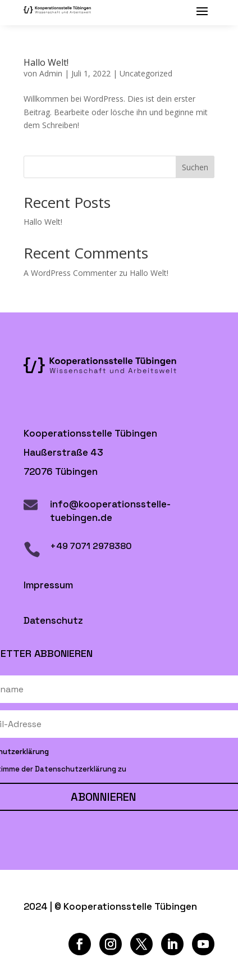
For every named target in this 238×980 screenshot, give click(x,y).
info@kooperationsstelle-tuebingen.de (110, 511)
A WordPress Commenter (70, 273)
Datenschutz (53, 620)
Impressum (48, 585)
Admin (51, 73)
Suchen (195, 167)
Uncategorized (146, 73)
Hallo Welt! (46, 62)
